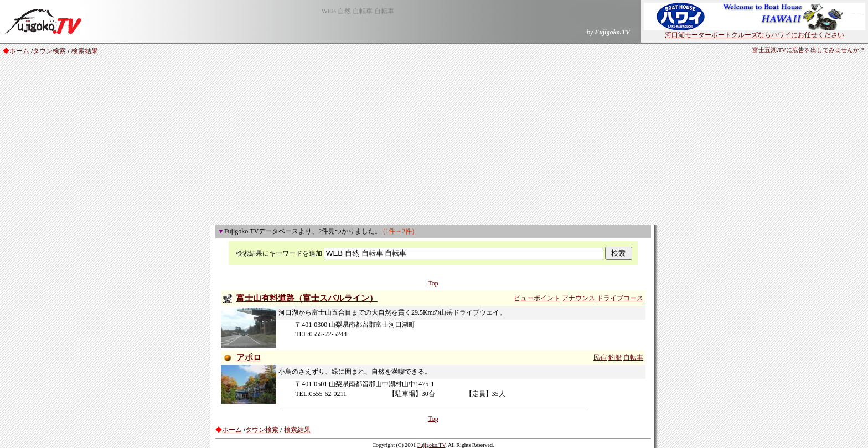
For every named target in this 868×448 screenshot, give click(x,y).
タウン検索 (49, 51)
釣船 (615, 357)
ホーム (19, 51)
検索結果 (85, 51)
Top (433, 283)
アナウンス (578, 298)
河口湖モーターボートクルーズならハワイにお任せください (755, 32)
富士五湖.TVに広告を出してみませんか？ (809, 50)
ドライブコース (620, 298)
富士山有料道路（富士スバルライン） (307, 298)
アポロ (249, 357)
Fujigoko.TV (432, 445)
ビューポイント (537, 298)
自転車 (633, 357)
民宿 (600, 357)
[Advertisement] (434, 142)
